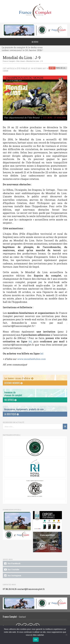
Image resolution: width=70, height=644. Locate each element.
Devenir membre (13, 383)
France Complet (9, 61)
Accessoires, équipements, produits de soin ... (25, 409)
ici (29, 341)
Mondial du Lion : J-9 (35, 61)
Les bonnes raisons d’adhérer (19, 378)
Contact (22, 617)
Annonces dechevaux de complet (13, 394)
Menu (35, 42)
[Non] (66, 635)
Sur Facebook (12, 564)
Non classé (21, 61)
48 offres (10, 400)
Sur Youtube (11, 570)
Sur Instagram (12, 576)
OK (36, 640)
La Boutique (11, 414)
